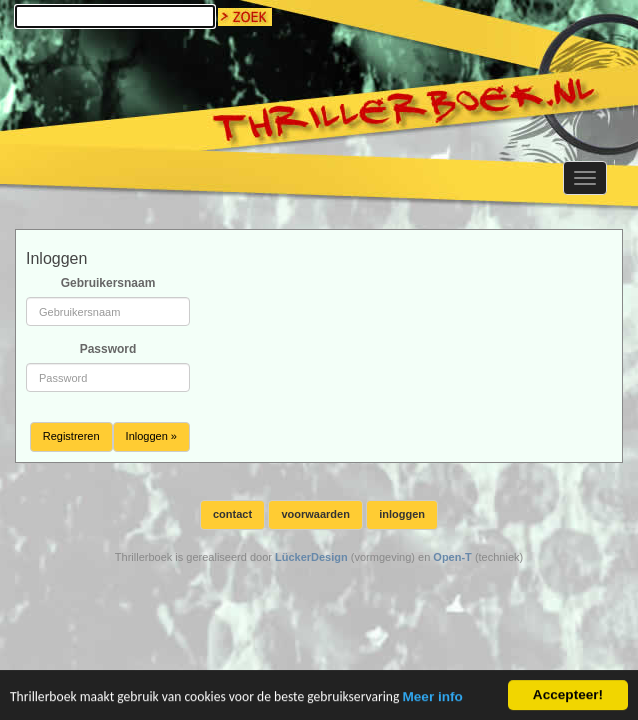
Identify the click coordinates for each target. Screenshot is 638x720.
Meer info (432, 697)
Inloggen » (151, 436)
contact (232, 514)
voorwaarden (315, 514)
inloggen (402, 514)
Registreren (71, 436)
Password (108, 349)
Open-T (452, 557)
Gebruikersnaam (108, 283)
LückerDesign (311, 557)
